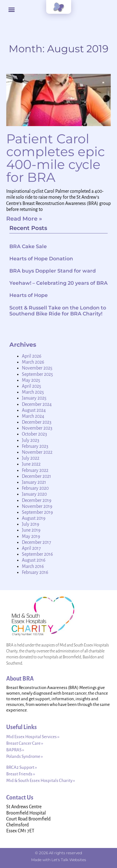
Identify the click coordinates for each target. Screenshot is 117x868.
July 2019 (31, 524)
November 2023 (37, 428)
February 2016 (35, 572)
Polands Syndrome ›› (24, 756)
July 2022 (31, 458)
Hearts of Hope (29, 295)
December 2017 (37, 542)
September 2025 (37, 374)
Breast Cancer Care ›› (25, 743)
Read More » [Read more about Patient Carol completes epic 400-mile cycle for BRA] (24, 219)
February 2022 (35, 470)
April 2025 (32, 386)
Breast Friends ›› (21, 774)
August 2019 (34, 518)
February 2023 (35, 446)
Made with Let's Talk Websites (59, 860)
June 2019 (31, 530)
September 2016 (37, 554)
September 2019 (37, 512)
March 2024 (33, 416)
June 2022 (31, 464)
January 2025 (34, 398)
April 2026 (32, 356)
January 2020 (34, 494)
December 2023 (37, 422)
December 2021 (37, 476)
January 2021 (34, 482)
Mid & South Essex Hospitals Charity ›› (41, 781)
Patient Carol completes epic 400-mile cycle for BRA (56, 158)
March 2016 (33, 566)
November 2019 (37, 506)
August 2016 (34, 560)
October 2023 (34, 434)
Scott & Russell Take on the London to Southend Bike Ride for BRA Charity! (58, 311)
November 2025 (37, 368)
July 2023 (31, 440)
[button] (11, 10)
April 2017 (31, 548)
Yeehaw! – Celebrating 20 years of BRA (58, 283)
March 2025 (33, 392)
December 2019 (37, 500)
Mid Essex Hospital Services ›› (33, 737)
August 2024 (34, 410)
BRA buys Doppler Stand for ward (53, 271)
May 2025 (31, 380)
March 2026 (33, 362)
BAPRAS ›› (15, 750)
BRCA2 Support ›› (22, 767)
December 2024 (37, 404)
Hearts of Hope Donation (41, 259)
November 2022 (37, 452)
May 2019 (31, 536)
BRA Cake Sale (28, 246)
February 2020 (35, 488)
